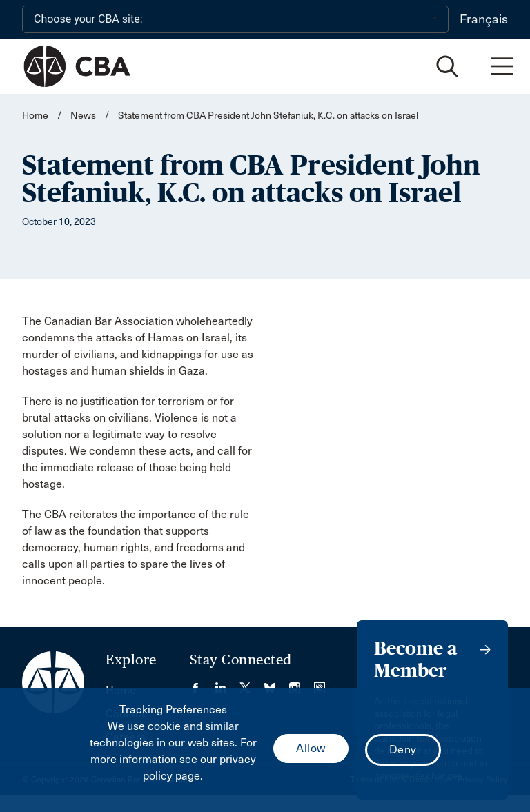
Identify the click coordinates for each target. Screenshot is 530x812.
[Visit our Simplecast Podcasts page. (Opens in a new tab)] (320, 683)
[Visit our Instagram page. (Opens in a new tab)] (302, 683)
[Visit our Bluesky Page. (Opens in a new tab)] (277, 683)
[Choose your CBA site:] (235, 19)
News (83, 116)
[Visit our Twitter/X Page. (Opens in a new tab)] (252, 683)
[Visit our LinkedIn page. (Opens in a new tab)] (227, 683)
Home (35, 116)
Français (484, 19)
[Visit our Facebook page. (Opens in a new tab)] (202, 683)
